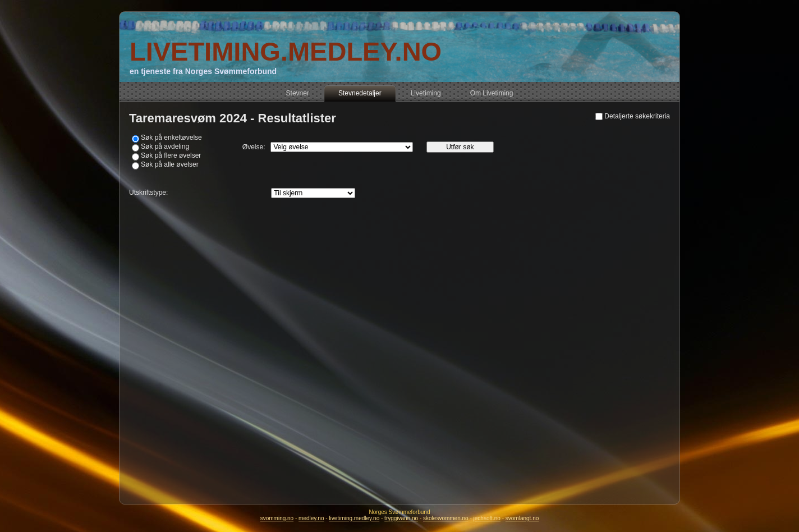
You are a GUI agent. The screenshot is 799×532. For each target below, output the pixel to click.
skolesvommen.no (446, 518)
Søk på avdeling (165, 146)
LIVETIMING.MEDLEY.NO (286, 51)
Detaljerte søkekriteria (637, 116)
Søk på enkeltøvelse (171, 137)
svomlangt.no (522, 518)
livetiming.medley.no (354, 518)
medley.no (311, 518)
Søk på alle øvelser (170, 164)
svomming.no (277, 518)
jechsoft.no (487, 518)
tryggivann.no (401, 518)
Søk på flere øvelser (171, 155)
